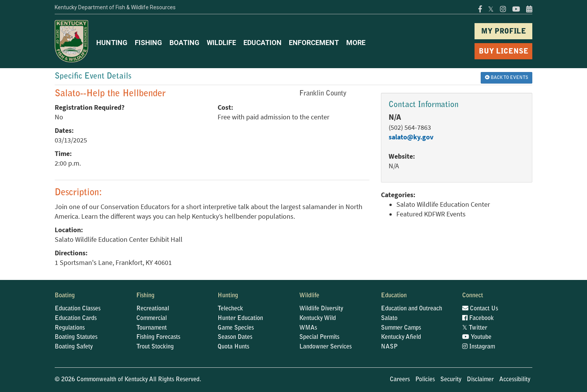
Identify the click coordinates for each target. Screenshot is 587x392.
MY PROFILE (504, 32)
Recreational (153, 309)
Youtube (477, 337)
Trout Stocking (155, 347)
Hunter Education (240, 318)
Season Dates (235, 337)
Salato (389, 318)
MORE (356, 43)
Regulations (70, 328)
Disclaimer (480, 380)
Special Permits (319, 337)
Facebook (478, 318)
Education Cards (76, 318)
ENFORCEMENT (314, 43)
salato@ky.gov (411, 137)
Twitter (475, 328)
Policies (425, 380)
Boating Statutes (76, 337)
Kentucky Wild (318, 318)
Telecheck (230, 309)
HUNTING (112, 43)
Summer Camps (401, 328)
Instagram (479, 347)
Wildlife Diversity (321, 309)
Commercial (152, 318)
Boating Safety (74, 347)
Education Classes (78, 309)
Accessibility (515, 380)
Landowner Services (325, 347)
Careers (400, 380)
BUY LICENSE (504, 52)
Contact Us (480, 309)
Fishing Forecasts (158, 337)
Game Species (236, 328)
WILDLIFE (221, 43)
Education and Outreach (412, 309)
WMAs (308, 328)
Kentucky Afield (401, 337)
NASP (389, 347)
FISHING (148, 43)
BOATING (184, 43)
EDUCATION (262, 43)
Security (451, 380)
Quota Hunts (233, 347)
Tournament (152, 328)
